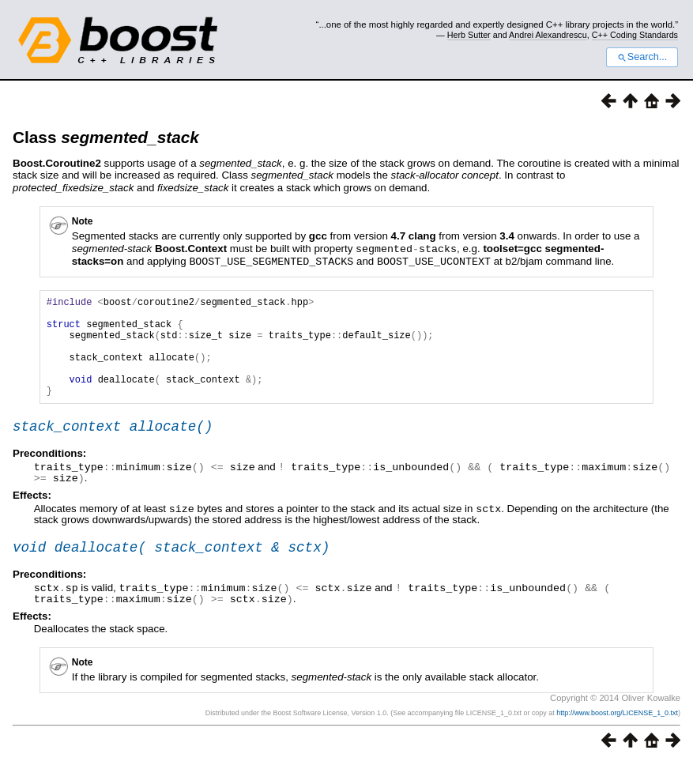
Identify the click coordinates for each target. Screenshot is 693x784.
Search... (642, 57)
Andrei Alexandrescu (548, 35)
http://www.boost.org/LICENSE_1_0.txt (617, 733)
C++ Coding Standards (635, 35)
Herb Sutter (469, 35)
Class (106, 137)
